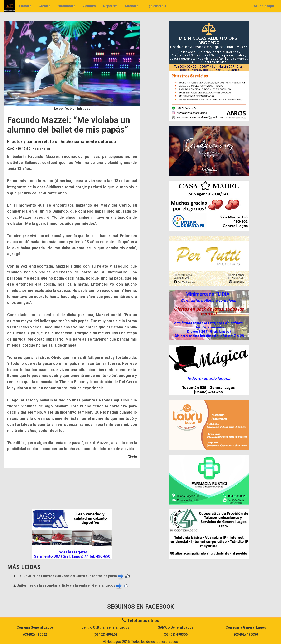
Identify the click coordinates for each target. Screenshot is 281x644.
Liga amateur (156, 6)
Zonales (89, 6)
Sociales (132, 6)
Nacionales (67, 6)
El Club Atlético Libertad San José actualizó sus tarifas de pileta (70, 576)
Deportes (110, 6)
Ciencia (45, 6)
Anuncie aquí (264, 6)
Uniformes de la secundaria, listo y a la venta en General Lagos (70, 585)
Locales (25, 6)
